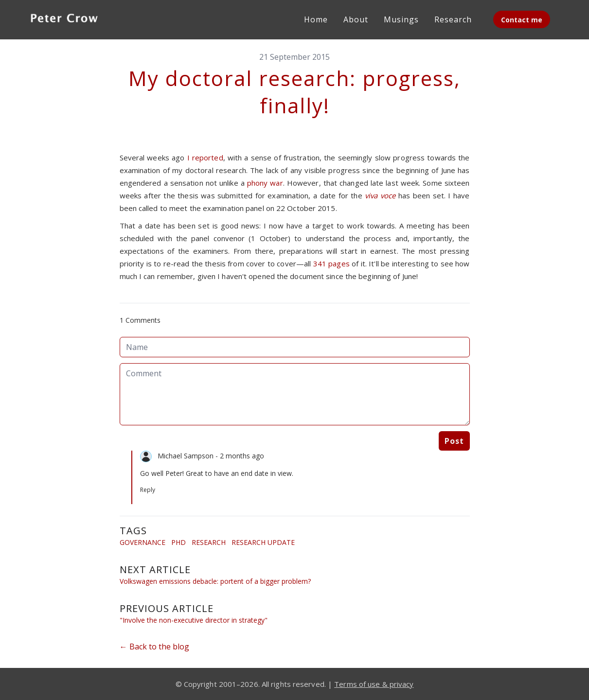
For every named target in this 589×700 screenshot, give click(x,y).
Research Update (263, 542)
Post (454, 441)
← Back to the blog (154, 647)
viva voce (380, 195)
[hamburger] (117, 17)
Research (209, 542)
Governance (143, 542)
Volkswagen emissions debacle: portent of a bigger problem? (215, 581)
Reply (148, 490)
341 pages (332, 263)
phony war (265, 183)
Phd (178, 542)
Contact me (522, 20)
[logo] (64, 19)
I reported (205, 157)
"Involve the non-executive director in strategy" (194, 620)
